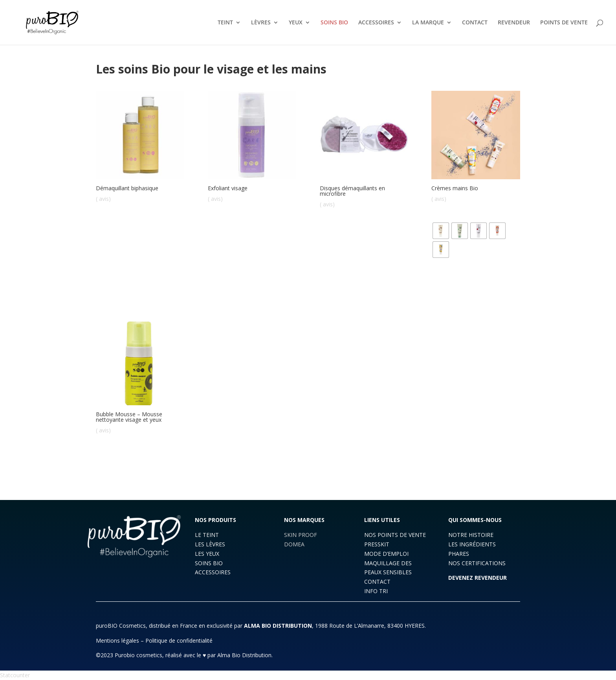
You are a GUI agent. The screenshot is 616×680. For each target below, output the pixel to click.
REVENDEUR (514, 23)
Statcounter (15, 675)
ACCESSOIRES (376, 23)
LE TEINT (207, 535)
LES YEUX (207, 554)
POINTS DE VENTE (564, 23)
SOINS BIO (334, 23)
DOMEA (294, 544)
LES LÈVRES (210, 544)
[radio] (441, 231)
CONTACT (475, 23)
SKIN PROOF (301, 535)
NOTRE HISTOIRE (471, 535)
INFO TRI (376, 591)
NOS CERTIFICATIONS (477, 563)
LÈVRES (261, 23)
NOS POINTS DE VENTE (395, 535)
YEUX (296, 23)
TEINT (225, 23)
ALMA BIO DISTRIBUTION (278, 626)
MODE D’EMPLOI (386, 554)
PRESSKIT (377, 544)
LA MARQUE (428, 23)
